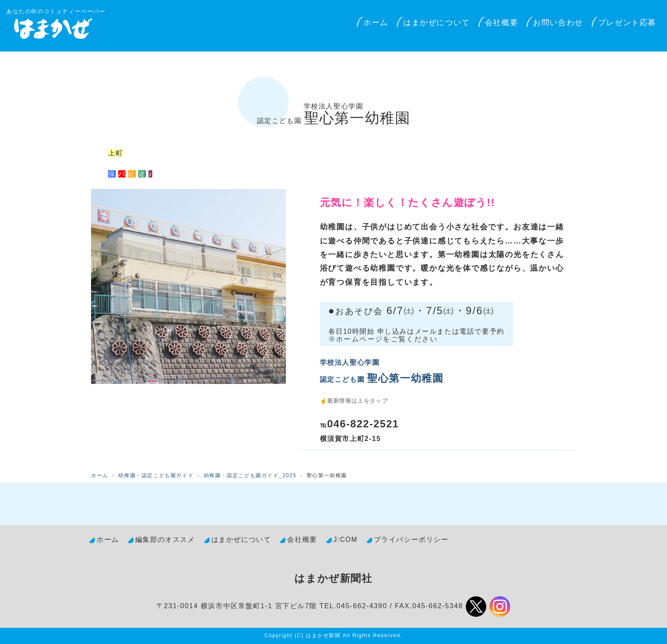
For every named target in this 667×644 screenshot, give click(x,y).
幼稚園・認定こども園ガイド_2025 (250, 475)
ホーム (376, 23)
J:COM (346, 540)
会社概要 (502, 23)
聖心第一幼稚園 (334, 114)
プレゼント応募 (627, 23)
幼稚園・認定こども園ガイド (156, 475)
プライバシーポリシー (411, 540)
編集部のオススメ (165, 540)
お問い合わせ (558, 23)
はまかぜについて (437, 23)
